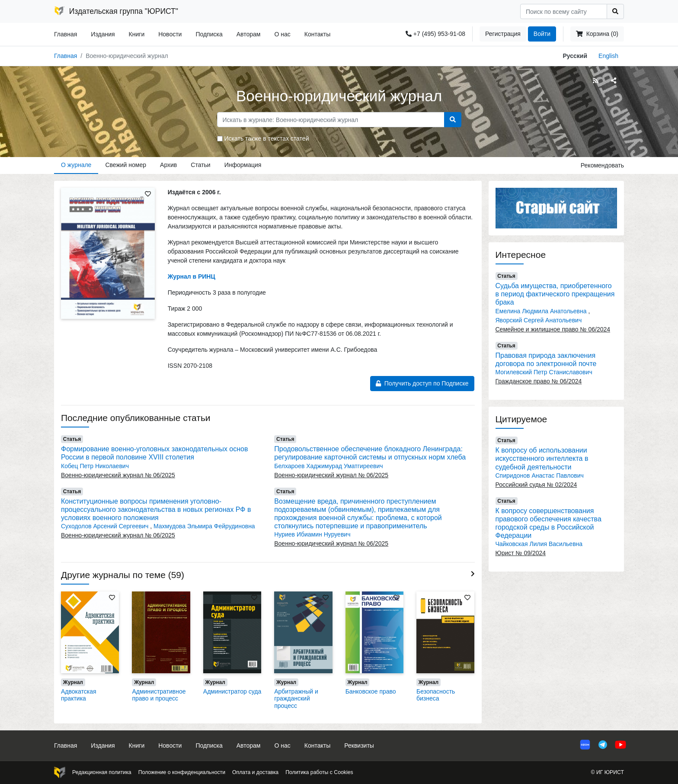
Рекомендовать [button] (602, 165)
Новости (170, 34)
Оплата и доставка (255, 772)
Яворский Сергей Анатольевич (539, 320)
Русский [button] (575, 56)
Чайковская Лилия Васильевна (539, 544)
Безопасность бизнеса (436, 695)
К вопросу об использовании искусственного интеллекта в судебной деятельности (542, 458)
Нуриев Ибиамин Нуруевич (312, 534)
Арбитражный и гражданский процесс (296, 699)
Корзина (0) (597, 34)
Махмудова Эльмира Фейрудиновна (204, 526)
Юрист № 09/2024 (521, 553)
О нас (282, 34)
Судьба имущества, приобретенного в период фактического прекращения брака (555, 294)
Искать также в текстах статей (267, 138)
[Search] (564, 11)
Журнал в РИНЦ (192, 276)
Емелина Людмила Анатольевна (542, 311)
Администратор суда (232, 691)
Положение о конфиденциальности (182, 772)
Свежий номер (126, 165)
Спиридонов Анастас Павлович (540, 476)
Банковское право (371, 691)
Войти (542, 34)
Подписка (209, 34)
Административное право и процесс (159, 695)
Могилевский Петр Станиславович (544, 372)
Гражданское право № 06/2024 (539, 381)
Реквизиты (359, 745)
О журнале (76, 165)
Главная (66, 34)
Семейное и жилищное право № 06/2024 (553, 329)
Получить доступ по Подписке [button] (422, 383)
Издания (103, 34)
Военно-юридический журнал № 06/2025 (118, 475)
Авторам (249, 34)
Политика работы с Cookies (319, 772)
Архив (168, 165)
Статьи (200, 165)
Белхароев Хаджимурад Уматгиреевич (328, 466)
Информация (243, 165)
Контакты (317, 34)
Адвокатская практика (79, 695)
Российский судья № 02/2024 (536, 485)
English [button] (608, 56)
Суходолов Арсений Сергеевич (106, 526)
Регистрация (503, 34)
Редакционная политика (102, 772)
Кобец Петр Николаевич (95, 466)
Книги (137, 34)
